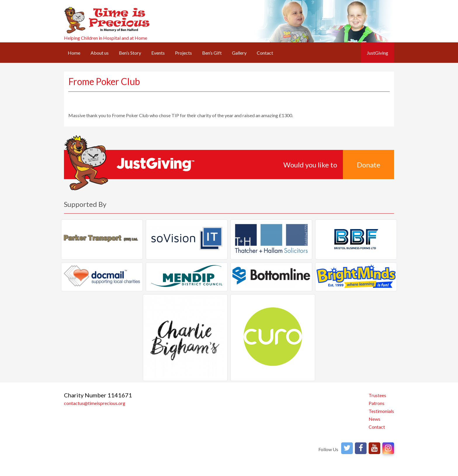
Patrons (377, 403)
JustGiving (378, 53)
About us (100, 53)
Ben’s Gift (212, 53)
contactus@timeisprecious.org (95, 403)
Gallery (239, 53)
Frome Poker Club (104, 81)
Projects (183, 53)
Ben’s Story (130, 53)
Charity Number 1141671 (98, 395)
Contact (265, 53)
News (374, 419)
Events (158, 53)
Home (74, 53)
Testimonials (381, 411)
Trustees (377, 395)
